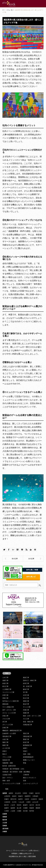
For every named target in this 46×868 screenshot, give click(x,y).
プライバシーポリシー (20, 851)
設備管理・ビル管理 (9, 733)
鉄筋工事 (5, 683)
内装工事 (5, 716)
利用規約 (14, 854)
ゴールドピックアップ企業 (11, 784)
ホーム (8, 851)
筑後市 (41, 799)
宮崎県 (5, 826)
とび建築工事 (7, 689)
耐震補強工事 (27, 745)
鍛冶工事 (5, 686)
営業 (25, 781)
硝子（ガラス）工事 (9, 710)
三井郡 (7, 811)
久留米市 (34, 799)
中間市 (25, 793)
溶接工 (25, 751)
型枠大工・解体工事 (30, 680)
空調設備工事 (27, 725)
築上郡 (19, 808)
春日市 (38, 793)
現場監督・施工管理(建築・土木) (13, 769)
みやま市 (35, 802)
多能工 (5, 751)
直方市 (32, 805)
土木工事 (5, 678)
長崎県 (5, 817)
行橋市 (31, 793)
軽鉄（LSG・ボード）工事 (32, 716)
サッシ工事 (27, 707)
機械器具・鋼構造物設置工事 (12, 731)
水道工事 (5, 739)
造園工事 (26, 713)
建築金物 (5, 704)
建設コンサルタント (30, 778)
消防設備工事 (27, 736)
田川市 (38, 805)
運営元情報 (32, 856)
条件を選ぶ (31, 577)
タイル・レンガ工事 (9, 713)
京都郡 (25, 808)
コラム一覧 (9, 10)
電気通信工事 (7, 736)
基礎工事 (5, 680)
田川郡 (25, 811)
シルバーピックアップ (30, 784)
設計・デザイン (8, 778)
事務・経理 (6, 781)
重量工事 (26, 739)
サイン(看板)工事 (8, 707)
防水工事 (26, 698)
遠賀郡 (13, 808)
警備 (25, 763)
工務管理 (26, 775)
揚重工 (25, 748)
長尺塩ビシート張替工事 (11, 701)
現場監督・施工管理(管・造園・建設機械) (16, 772)
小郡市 (28, 802)
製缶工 (5, 754)
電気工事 (26, 733)
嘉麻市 (7, 808)
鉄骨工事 (26, 683)
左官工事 (26, 695)
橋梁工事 (5, 745)
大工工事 (26, 719)
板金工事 (26, 704)
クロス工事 (6, 719)
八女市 (13, 805)
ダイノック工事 (8, 725)
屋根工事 (26, 701)
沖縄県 (5, 832)
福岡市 (11, 793)
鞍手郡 (32, 811)
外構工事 (26, 710)
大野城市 (35, 796)
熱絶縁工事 (6, 760)
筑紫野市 (28, 796)
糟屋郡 (38, 808)
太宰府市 (7, 796)
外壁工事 (5, 695)
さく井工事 (6, 748)
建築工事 (26, 678)
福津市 (20, 799)
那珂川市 (13, 799)
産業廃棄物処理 (28, 757)
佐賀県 (5, 814)
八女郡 (13, 811)
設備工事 (5, 728)
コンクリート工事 (8, 692)
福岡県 (5, 793)
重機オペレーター (29, 760)
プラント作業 (7, 757)
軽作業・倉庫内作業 (9, 766)
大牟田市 (7, 802)
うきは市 (21, 802)
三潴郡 (19, 811)
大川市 (14, 802)
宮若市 (19, 805)
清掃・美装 (27, 754)
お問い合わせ (33, 851)
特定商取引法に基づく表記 (18, 856)
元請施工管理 (7, 775)
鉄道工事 (26, 742)
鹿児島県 (5, 829)
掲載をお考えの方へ (26, 854)
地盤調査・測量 (8, 763)
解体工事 (26, 689)
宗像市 (7, 799)
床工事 (5, 722)
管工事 (25, 692)
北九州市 (18, 793)
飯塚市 (25, 805)
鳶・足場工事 (27, 686)
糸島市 (14, 796)
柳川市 (7, 805)
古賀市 (27, 799)
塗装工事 (5, 698)
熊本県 (5, 820)
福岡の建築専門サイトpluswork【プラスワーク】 (18, 865)
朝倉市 (20, 796)
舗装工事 (5, 742)
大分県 (5, 823)
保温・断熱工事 (28, 722)
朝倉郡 (32, 808)
